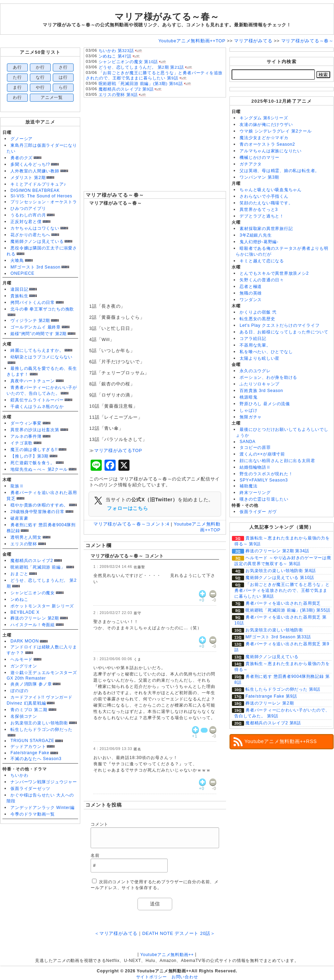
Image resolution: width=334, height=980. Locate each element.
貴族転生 (19, 296)
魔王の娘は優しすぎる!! (34, 450)
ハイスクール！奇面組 (33, 625)
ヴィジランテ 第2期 (30, 321)
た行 (17, 77)
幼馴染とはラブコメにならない (41, 357)
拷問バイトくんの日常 (33, 302)
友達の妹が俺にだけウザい (266, 125)
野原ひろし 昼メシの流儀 (265, 404)
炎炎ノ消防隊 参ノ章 (31, 684)
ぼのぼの (19, 691)
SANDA (248, 442)
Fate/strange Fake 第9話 (271, 696)
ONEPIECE (22, 273)
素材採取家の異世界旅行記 (266, 229)
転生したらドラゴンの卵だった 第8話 (283, 689)
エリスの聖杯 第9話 (118, 95)
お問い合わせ (185, 977)
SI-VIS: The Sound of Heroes (41, 196)
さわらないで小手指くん (264, 196)
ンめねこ (19, 599)
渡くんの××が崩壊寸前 (262, 454)
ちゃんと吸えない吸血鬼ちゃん (271, 190)
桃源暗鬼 (248, 397)
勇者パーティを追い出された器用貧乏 (283, 603)
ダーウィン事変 (26, 423)
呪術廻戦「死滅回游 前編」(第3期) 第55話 (288, 610)
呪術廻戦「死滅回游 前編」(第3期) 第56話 (141, 84)
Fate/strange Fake (30, 753)
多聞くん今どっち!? (30, 164)
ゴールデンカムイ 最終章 (36, 327)
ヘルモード (22, 659)
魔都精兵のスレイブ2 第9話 (126, 89)
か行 (40, 67)
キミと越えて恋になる (262, 261)
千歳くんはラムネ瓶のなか (37, 407)
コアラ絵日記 (253, 339)
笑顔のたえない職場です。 (266, 203)
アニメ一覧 (52, 97)
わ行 (17, 97)
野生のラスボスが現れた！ (266, 474)
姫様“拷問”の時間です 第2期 (39, 334)
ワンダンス (251, 300)
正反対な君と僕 (26, 222)
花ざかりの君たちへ (30, 235)
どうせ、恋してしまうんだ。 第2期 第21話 (141, 67)
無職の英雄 (251, 293)
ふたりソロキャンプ (260, 384)
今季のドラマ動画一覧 (33, 814)
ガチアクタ (251, 164)
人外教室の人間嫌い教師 (35, 171)
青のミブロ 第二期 (29, 710)
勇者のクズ (22, 158)
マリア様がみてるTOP (118, 450)
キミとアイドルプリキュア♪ (38, 184)
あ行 (17, 67)
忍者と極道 (251, 287)
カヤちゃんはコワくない (35, 228)
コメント (99, 824)
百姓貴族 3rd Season (261, 391)
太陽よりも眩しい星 (260, 358)
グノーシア (22, 139)
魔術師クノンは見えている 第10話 (280, 578)
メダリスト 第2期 (28, 178)
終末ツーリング (255, 493)
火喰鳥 (17, 261)
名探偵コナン (24, 716)
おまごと (19, 574)
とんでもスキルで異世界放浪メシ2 (274, 273)
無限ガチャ (251, 417)
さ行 (63, 67)
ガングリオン (24, 666)
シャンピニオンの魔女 (33, 593)
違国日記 (19, 289)
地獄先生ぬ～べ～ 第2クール (39, 469)
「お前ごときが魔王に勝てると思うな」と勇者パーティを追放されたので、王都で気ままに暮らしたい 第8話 (282, 590)
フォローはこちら (127, 508)
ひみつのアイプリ (28, 208)
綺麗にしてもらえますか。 (37, 350)
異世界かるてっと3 (259, 210)
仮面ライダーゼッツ (30, 789)
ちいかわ (19, 775)
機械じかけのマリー (260, 157)
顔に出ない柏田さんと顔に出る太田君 (277, 461)
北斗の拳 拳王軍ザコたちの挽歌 (42, 309)
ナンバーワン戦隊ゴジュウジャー (44, 782)
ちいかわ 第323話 (116, 51)
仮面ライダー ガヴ (258, 512)
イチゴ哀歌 (22, 443)
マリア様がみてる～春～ (115, 195)
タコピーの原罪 (255, 448)
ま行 (17, 87)
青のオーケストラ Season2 (267, 144)
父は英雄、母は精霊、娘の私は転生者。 (279, 171)
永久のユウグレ (255, 371)
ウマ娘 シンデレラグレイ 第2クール (275, 131)
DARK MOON (25, 641)
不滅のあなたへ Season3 (36, 759)
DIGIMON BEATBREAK (35, 190)
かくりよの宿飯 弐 (258, 312)
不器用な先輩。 (255, 345)
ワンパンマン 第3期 (259, 177)
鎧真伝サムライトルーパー (37, 400)
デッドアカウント (28, 747)
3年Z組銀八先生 (256, 235)
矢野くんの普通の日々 (262, 280)
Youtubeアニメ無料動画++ (167, 955)
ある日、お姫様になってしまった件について (284, 332)
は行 (63, 77)
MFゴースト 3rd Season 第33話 (278, 637)
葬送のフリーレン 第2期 (35, 618)
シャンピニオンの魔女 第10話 (128, 62)
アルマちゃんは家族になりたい (271, 151)
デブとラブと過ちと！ (262, 216)
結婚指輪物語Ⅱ (255, 467)
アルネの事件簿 (26, 436)
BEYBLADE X (25, 612)
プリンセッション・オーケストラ (44, 202)
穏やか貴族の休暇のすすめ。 (39, 505)
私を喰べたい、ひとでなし (266, 352)
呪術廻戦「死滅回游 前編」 (38, 567)
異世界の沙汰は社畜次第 (35, 430)
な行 (40, 77)
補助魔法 (248, 486)
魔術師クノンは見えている (37, 241)
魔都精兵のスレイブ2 (32, 561)
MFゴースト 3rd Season (35, 267)
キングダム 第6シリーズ (264, 118)
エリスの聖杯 (24, 544)
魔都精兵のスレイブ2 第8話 (273, 723)
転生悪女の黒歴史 (257, 319)
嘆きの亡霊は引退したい (264, 499)
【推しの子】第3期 (30, 456)
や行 (40, 87)
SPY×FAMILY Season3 (264, 480)
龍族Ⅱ (17, 486)
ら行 (63, 87)
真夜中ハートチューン (33, 381)
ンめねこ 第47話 (115, 56)
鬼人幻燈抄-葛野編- (259, 242)
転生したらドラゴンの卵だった (41, 730)
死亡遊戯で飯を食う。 (33, 463)
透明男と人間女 (26, 537)
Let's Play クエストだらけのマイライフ (279, 325)
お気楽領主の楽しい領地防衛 (39, 723)
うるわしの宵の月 (28, 215)
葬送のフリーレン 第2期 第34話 (277, 551)
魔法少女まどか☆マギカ (264, 138)
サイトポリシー (152, 977)
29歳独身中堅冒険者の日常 (37, 512)
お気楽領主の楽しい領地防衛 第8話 (281, 571)
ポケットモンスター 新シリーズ (42, 606)
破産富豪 (19, 518)
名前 (95, 855)
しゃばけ (248, 410)
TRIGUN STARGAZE (32, 741)
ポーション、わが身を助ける (268, 377)
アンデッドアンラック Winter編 (42, 808)
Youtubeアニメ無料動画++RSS (281, 741)
